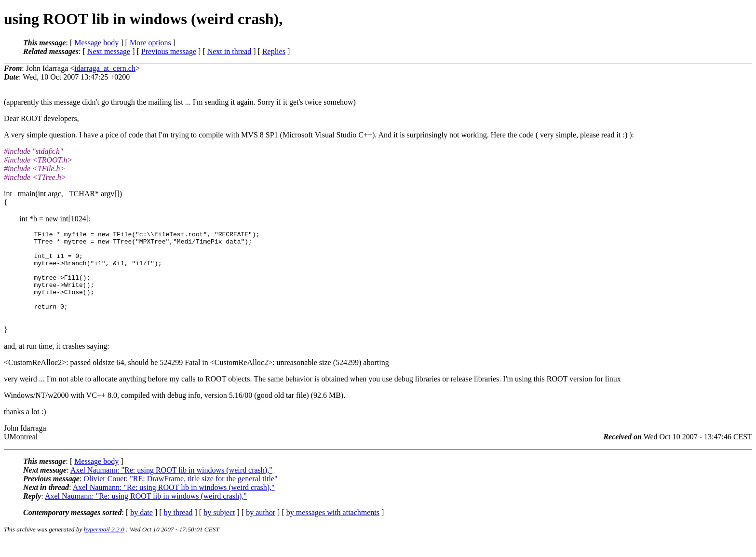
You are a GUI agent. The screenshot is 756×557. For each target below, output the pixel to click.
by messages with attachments (333, 528)
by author (261, 528)
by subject (219, 528)
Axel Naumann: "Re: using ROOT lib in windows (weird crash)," (171, 486)
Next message (109, 51)
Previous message (169, 51)
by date (142, 528)
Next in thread (229, 51)
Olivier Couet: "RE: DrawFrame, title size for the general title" (180, 495)
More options (150, 43)
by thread (178, 528)
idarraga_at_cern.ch (105, 68)
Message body (96, 43)
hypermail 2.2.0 (104, 545)
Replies (274, 51)
